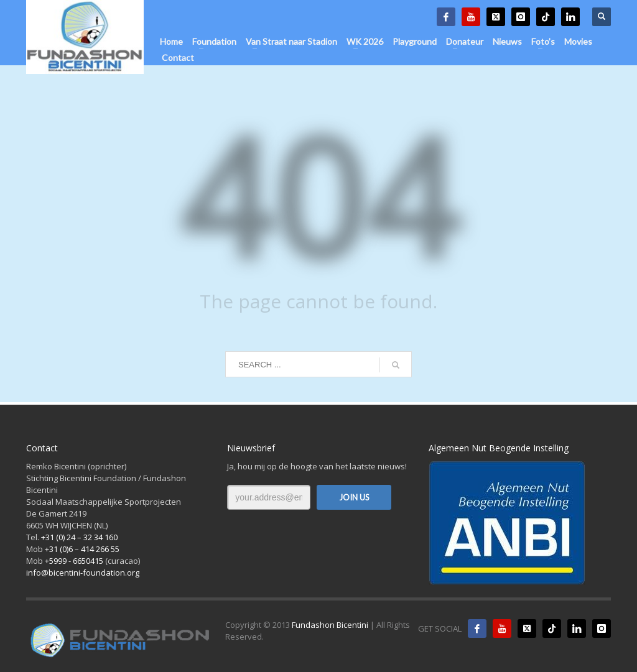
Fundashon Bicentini (330, 625)
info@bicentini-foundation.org (83, 573)
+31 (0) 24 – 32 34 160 (79, 537)
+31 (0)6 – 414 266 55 (82, 549)
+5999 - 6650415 (74, 561)
